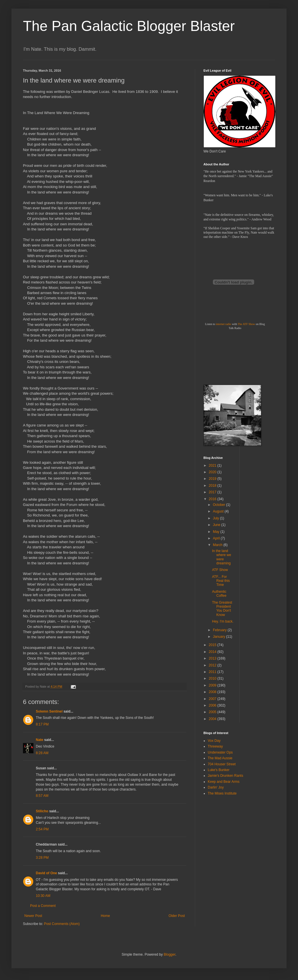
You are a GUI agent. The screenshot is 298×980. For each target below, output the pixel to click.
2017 (213, 492)
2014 (213, 652)
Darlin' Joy (216, 787)
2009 (213, 685)
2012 (213, 665)
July (216, 518)
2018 (213, 486)
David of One (46, 873)
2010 (213, 678)
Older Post (177, 916)
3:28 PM (42, 858)
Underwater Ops (220, 752)
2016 (213, 499)
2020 (213, 472)
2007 (213, 699)
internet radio (223, 324)
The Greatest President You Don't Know (222, 609)
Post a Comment (43, 906)
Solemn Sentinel (49, 711)
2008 (213, 692)
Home (105, 916)
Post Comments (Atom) (62, 924)
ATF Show (220, 570)
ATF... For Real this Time (221, 581)
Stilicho (42, 811)
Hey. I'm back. (223, 621)
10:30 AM (43, 896)
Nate (40, 740)
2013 (213, 658)
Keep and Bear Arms (224, 782)
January (219, 637)
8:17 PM (42, 724)
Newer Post (33, 916)
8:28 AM (42, 753)
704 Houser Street (222, 764)
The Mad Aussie (220, 758)
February (220, 630)
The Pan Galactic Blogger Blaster (129, 26)
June (217, 525)
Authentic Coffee (219, 594)
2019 (213, 479)
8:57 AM (42, 796)
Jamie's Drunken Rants (226, 776)
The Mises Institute (222, 793)
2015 (213, 645)
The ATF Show (246, 324)
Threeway (215, 746)
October (219, 505)
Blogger (169, 954)
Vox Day (214, 741)
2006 (213, 705)
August (219, 511)
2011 (213, 672)
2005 (213, 712)
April (217, 538)
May (217, 532)
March (218, 545)
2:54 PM (42, 829)
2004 (213, 719)
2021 (213, 465)
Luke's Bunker (219, 770)
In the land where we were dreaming (221, 557)
